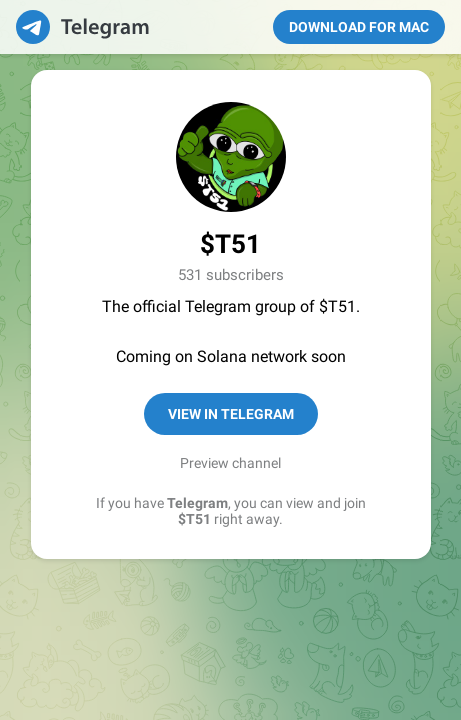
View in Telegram (231, 414)
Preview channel (230, 463)
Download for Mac (359, 27)
